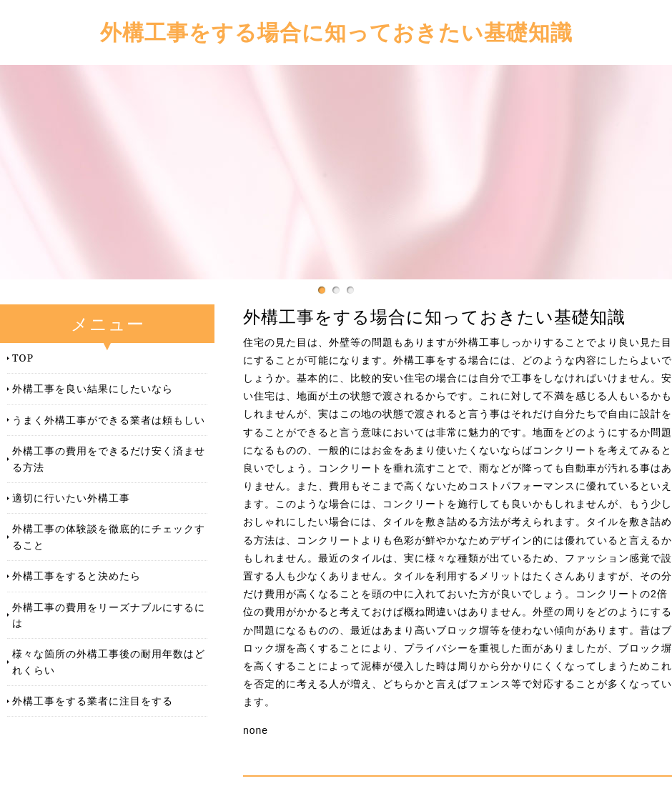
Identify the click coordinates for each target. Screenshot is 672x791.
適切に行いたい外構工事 (71, 498)
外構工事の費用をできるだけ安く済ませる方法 (109, 458)
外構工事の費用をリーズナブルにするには (109, 615)
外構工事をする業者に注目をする (93, 701)
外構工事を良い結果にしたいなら (93, 388)
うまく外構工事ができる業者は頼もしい (109, 420)
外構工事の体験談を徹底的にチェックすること (109, 536)
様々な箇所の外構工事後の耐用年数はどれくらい (109, 661)
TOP (23, 358)
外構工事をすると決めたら (76, 576)
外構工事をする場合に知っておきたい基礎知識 (336, 32)
